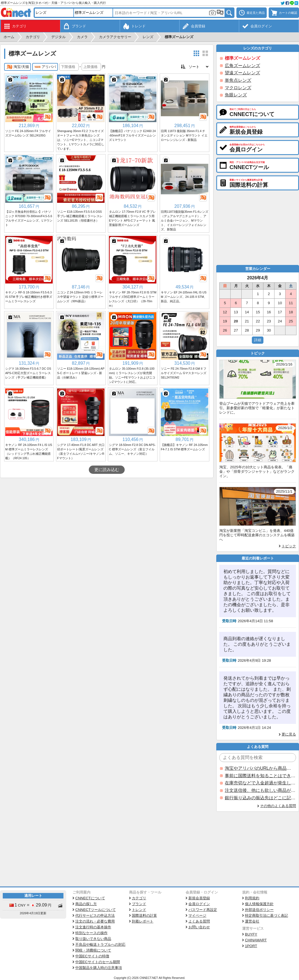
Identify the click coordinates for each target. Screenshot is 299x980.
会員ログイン (199, 904)
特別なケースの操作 (91, 933)
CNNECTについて (90, 898)
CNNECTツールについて (96, 910)
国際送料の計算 (144, 915)
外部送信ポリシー (259, 910)
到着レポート (143, 921)
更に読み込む (107, 470)
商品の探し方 (86, 904)
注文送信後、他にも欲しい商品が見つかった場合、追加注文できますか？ (260, 790)
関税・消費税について (93, 950)
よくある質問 (199, 921)
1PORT (251, 946)
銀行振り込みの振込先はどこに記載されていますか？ (260, 798)
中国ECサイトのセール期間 (98, 962)
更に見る (289, 734)
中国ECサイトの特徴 (92, 956)
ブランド (139, 904)
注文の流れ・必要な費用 (95, 921)
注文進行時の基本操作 (93, 927)
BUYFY (251, 934)
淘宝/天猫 (18, 67)
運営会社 (252, 921)
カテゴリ (139, 898)
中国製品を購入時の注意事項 (99, 968)
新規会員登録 (199, 898)
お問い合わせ (199, 927)
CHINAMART (256, 940)
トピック (289, 546)
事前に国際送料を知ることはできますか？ (260, 776)
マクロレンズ (238, 88)
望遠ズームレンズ (242, 73)
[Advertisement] (107, 519)
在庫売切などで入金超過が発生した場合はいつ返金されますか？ (260, 783)
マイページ (197, 915)
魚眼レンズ (236, 95)
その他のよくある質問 (278, 806)
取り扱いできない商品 (93, 939)
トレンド (139, 910)
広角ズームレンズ (242, 66)
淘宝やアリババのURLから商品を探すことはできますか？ (260, 768)
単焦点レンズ (238, 80)
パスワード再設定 (203, 910)
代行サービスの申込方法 (95, 915)
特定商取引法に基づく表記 (266, 915)
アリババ (45, 67)
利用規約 (252, 898)
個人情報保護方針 (259, 904)
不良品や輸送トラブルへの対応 (100, 944)
